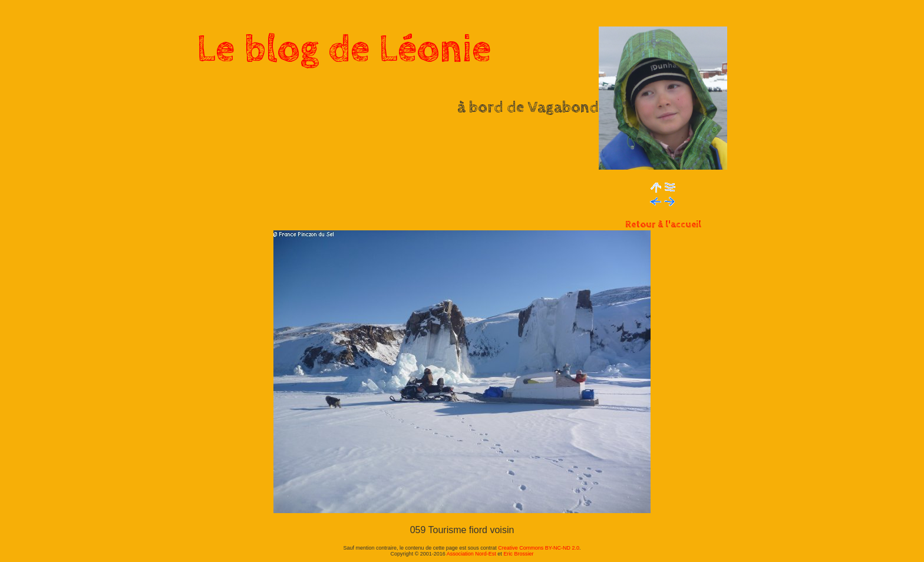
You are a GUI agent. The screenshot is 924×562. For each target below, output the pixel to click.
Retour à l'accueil (663, 225)
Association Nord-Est (471, 554)
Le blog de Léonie (344, 49)
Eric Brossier (518, 554)
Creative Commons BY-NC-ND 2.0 (539, 548)
